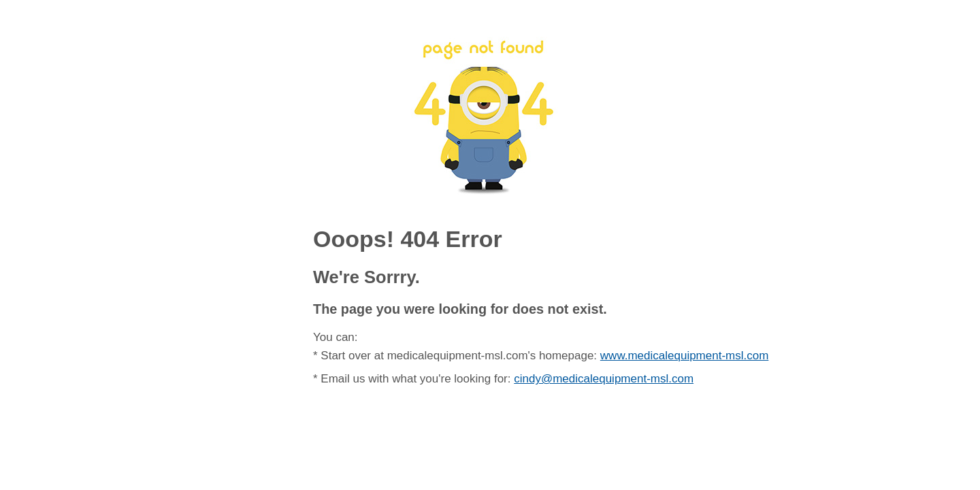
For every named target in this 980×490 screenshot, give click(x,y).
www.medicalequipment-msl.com (685, 356)
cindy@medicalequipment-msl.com (604, 379)
